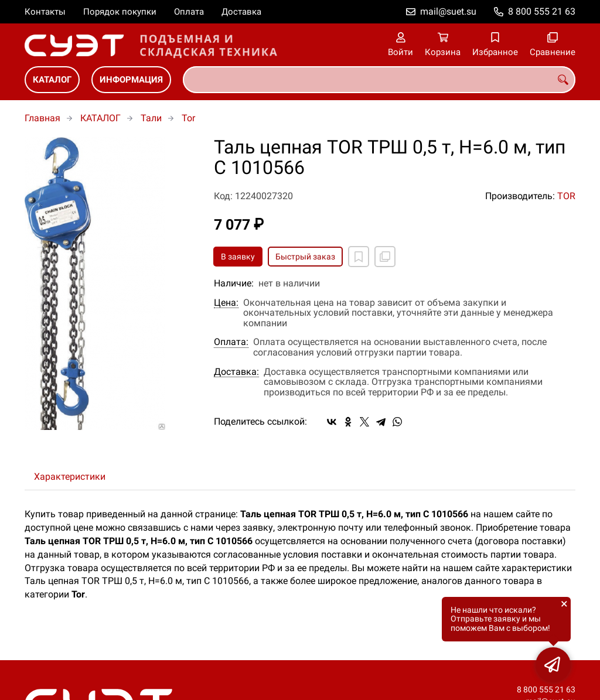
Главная (42, 118)
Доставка (241, 12)
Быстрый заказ (305, 257)
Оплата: (231, 342)
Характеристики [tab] (70, 477)
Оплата (189, 12)
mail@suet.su (448, 11)
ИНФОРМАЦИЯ (131, 80)
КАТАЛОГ (52, 80)
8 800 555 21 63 (542, 11)
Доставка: (236, 372)
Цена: (226, 303)
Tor (188, 118)
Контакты (45, 12)
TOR (566, 196)
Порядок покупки (120, 12)
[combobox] (379, 80)
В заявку (238, 257)
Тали (151, 118)
